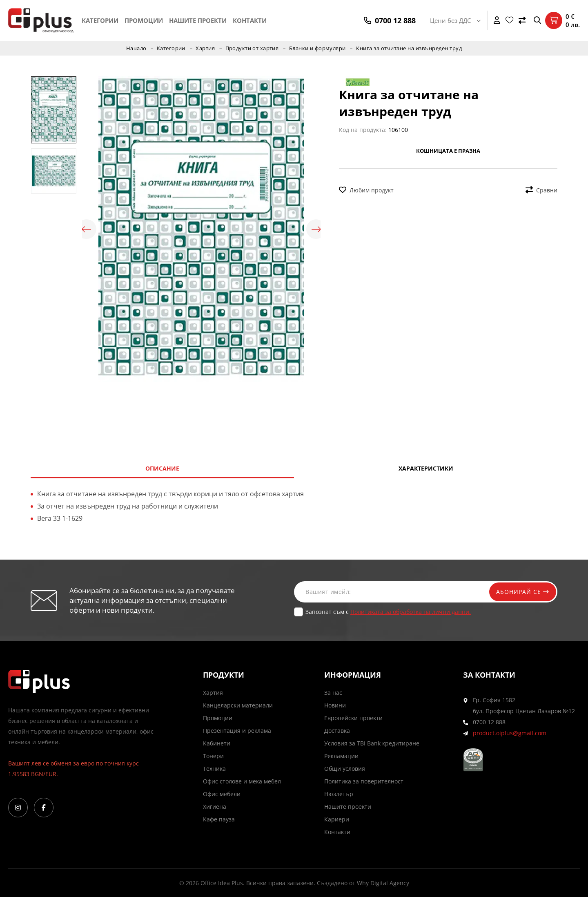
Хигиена (215, 807)
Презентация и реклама (237, 731)
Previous (86, 229)
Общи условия (345, 769)
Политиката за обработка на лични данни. (411, 612)
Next (316, 229)
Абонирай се (521, 592)
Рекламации (341, 756)
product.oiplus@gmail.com (510, 733)
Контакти (250, 20)
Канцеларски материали (238, 705)
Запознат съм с (388, 612)
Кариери (337, 819)
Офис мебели (222, 794)
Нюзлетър (339, 794)
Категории (100, 20)
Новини (335, 705)
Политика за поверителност (364, 781)
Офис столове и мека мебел (242, 781)
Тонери (213, 756)
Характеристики (426, 468)
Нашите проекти (198, 20)
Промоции (144, 20)
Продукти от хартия (252, 48)
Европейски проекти (353, 718)
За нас (333, 693)
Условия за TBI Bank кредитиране (372, 743)
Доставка (337, 731)
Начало (136, 48)
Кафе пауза (219, 819)
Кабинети (217, 743)
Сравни (541, 190)
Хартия (205, 48)
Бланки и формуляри (318, 48)
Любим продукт (366, 190)
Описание (162, 468)
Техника (214, 769)
